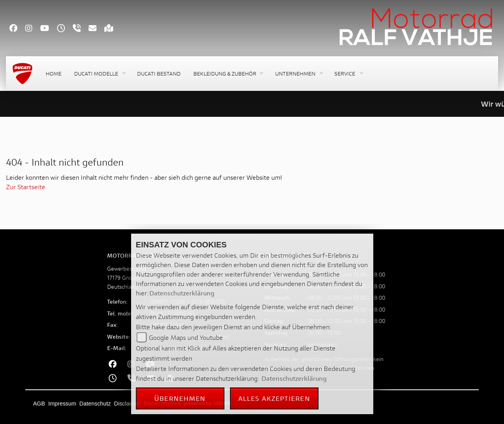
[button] (99, 74)
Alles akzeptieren (274, 398)
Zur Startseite (26, 187)
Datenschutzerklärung (182, 293)
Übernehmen (180, 398)
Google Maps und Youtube (186, 337)
